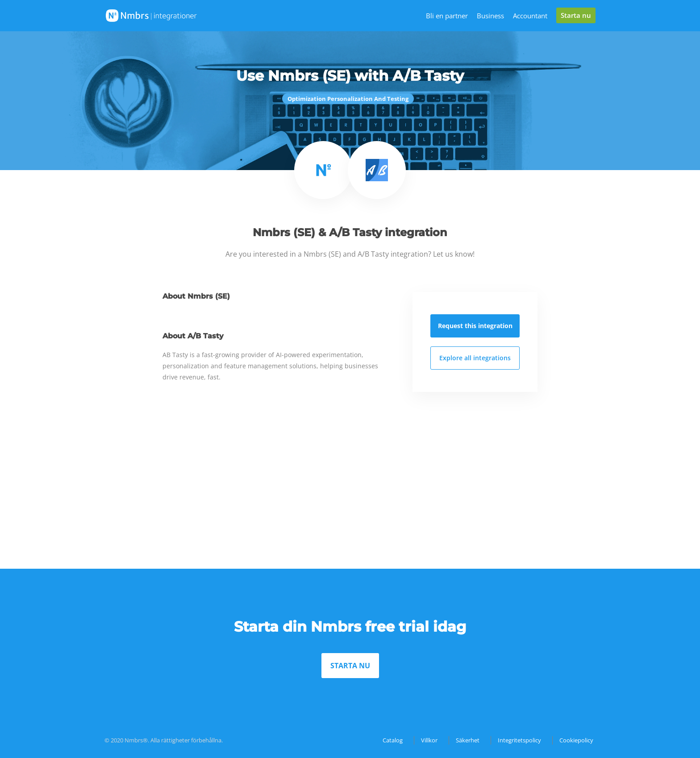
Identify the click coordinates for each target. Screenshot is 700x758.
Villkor (429, 740)
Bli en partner (447, 16)
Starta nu (576, 15)
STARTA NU (350, 666)
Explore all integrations (475, 358)
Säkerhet (468, 740)
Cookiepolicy (576, 740)
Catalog (393, 740)
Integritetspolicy (519, 740)
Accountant (530, 16)
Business (490, 16)
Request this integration (475, 326)
